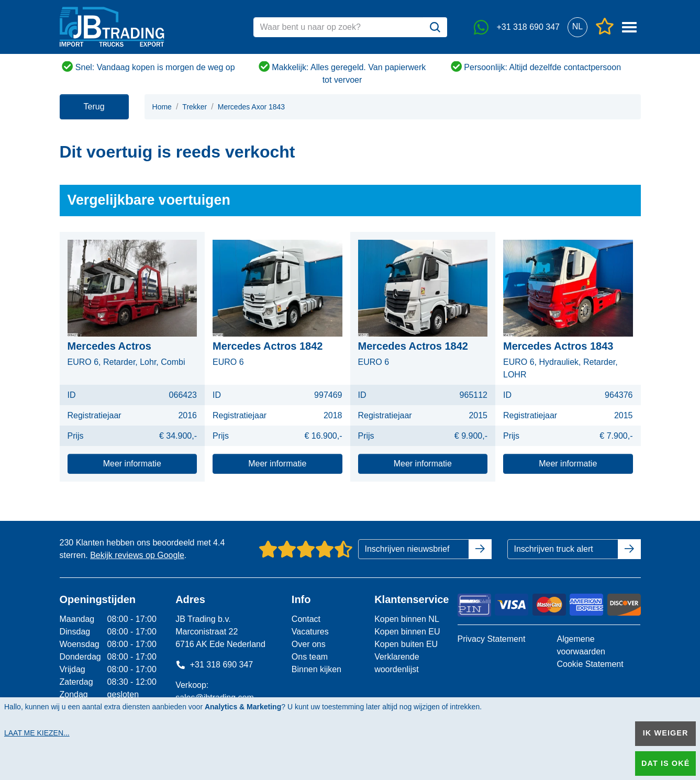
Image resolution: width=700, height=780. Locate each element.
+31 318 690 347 (214, 665)
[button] (578, 27)
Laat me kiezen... (37, 733)
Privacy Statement (492, 639)
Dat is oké (665, 763)
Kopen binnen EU (407, 632)
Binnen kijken (316, 669)
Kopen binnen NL (407, 619)
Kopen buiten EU (406, 644)
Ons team (310, 657)
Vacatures (310, 632)
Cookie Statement (590, 664)
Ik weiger (666, 733)
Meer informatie (132, 464)
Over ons (309, 644)
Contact (306, 619)
